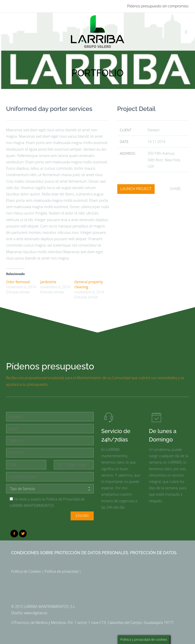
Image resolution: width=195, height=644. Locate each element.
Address (128, 153)
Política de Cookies (26, 571)
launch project (136, 189)
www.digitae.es (36, 613)
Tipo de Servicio (50, 489)
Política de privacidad (62, 571)
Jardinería (48, 282)
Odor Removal (18, 282)
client (126, 130)
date (124, 142)
